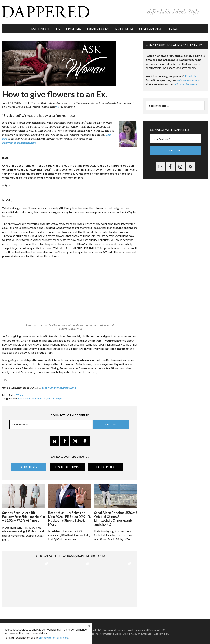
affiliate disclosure (186, 84)
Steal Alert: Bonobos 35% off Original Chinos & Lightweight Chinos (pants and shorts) (116, 518)
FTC (167, 633)
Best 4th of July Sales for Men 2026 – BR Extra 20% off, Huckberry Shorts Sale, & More (70, 518)
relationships (55, 398)
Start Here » (29, 467)
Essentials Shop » (67, 467)
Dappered (105, 12)
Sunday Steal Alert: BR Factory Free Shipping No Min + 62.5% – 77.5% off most (24, 516)
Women (21, 395)
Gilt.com (158, 633)
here (58, 106)
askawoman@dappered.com (19, 142)
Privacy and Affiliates (141, 633)
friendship (41, 398)
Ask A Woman (26, 398)
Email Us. (191, 76)
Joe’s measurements (188, 80)
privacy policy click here (53, 637)
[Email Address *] (51, 424)
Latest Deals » (106, 467)
